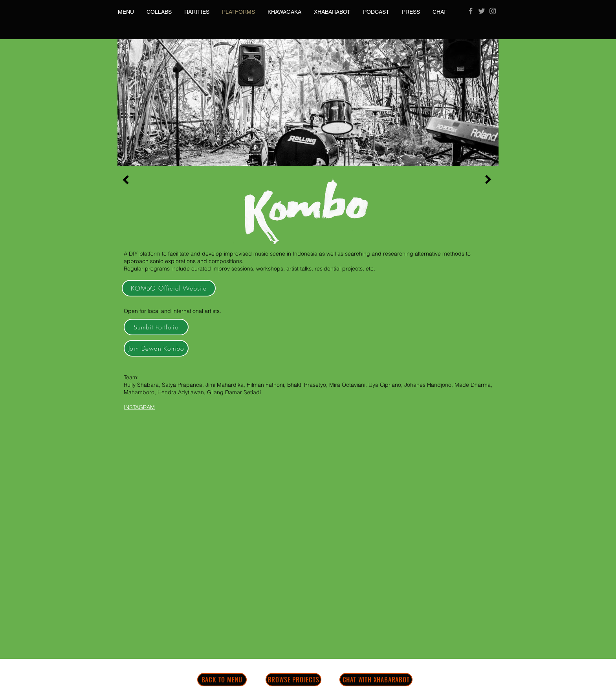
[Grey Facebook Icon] (471, 11)
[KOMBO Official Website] (169, 288)
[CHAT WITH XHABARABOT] (376, 680)
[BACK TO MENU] (222, 680)
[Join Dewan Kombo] (156, 348)
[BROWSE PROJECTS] (293, 680)
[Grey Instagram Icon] (493, 11)
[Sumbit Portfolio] (156, 327)
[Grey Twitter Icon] (482, 11)
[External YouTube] (202, 485)
